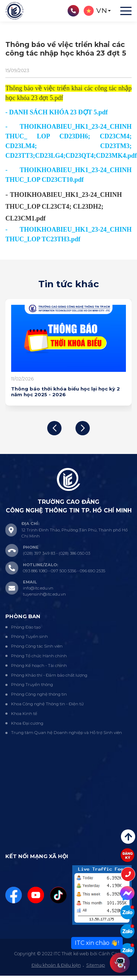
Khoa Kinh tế (24, 714)
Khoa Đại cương (27, 723)
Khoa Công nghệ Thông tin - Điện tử (47, 704)
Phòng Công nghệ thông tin (39, 694)
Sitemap (96, 965)
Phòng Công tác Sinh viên (37, 646)
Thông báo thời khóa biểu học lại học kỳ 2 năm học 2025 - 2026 (65, 392)
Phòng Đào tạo (26, 627)
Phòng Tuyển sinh (30, 636)
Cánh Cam (110, 954)
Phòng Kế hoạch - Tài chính (39, 666)
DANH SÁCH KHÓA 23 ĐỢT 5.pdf (59, 112)
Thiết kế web (75, 954)
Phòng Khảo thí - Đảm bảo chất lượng (49, 675)
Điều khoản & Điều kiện (56, 965)
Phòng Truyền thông (32, 685)
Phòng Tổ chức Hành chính (39, 656)
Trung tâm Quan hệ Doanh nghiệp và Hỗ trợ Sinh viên (67, 733)
